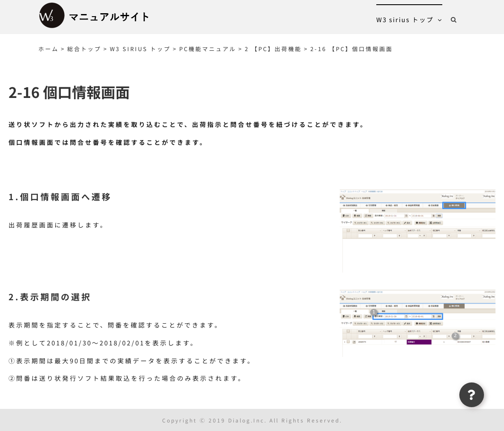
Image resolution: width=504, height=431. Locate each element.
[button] (454, 19)
